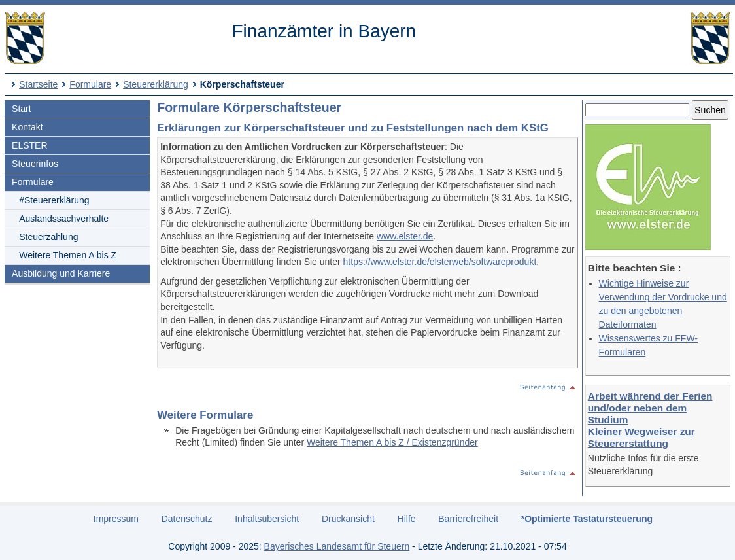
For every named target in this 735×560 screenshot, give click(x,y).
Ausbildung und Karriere (61, 273)
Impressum (116, 519)
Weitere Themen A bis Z (68, 255)
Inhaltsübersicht (267, 519)
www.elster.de (405, 236)
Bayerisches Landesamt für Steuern (337, 546)
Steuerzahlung (48, 237)
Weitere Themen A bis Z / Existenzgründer (392, 442)
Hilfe (407, 519)
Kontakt (27, 127)
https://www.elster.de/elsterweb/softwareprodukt (440, 262)
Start (22, 109)
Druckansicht (348, 519)
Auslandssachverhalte (64, 219)
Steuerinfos (35, 164)
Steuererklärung (156, 84)
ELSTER (29, 145)
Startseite (38, 84)
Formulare (90, 84)
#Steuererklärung (54, 200)
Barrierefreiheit (468, 519)
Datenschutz (187, 519)
